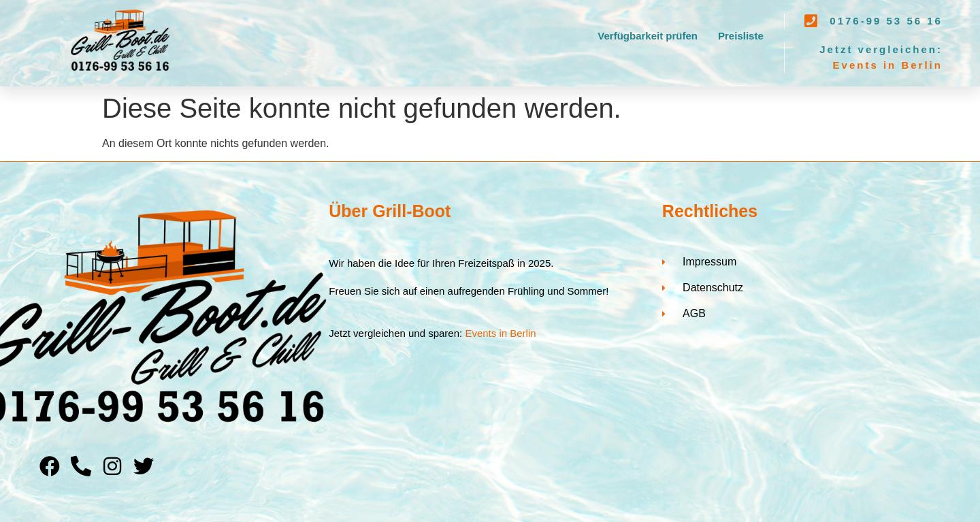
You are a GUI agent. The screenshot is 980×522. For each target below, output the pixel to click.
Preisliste (741, 36)
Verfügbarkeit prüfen (648, 36)
